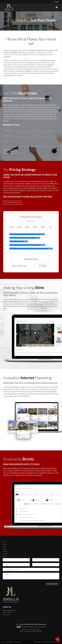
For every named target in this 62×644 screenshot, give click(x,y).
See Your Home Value (12, 203)
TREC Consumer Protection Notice (31, 630)
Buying (4, 546)
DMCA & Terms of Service (49, 642)
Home (4, 542)
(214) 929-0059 (7, 615)
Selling (4, 549)
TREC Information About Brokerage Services (31, 631)
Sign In (56, 2)
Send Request (10, 151)
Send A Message (52, 584)
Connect (5, 556)
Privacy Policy (37, 642)
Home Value (6, 554)
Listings (5, 544)
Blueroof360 (10, 642)
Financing (5, 551)
